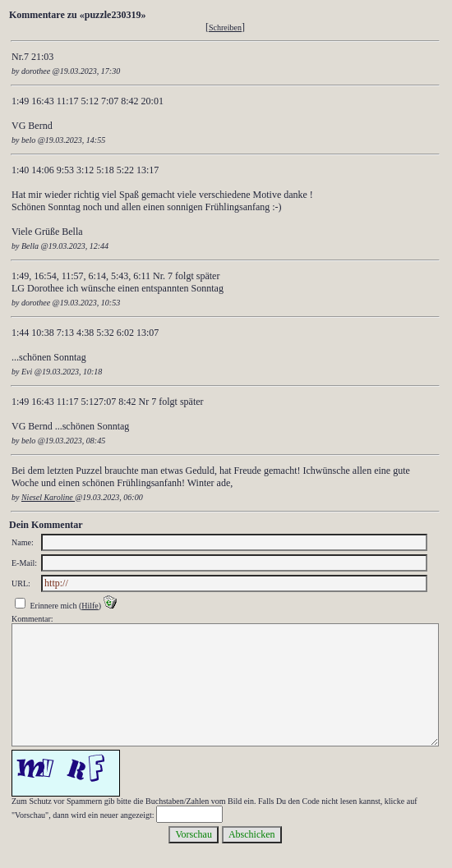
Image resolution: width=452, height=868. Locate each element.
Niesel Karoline (48, 497)
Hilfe (90, 606)
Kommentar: (32, 619)
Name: (23, 542)
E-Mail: (24, 563)
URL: (21, 583)
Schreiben (225, 28)
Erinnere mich (54, 606)
